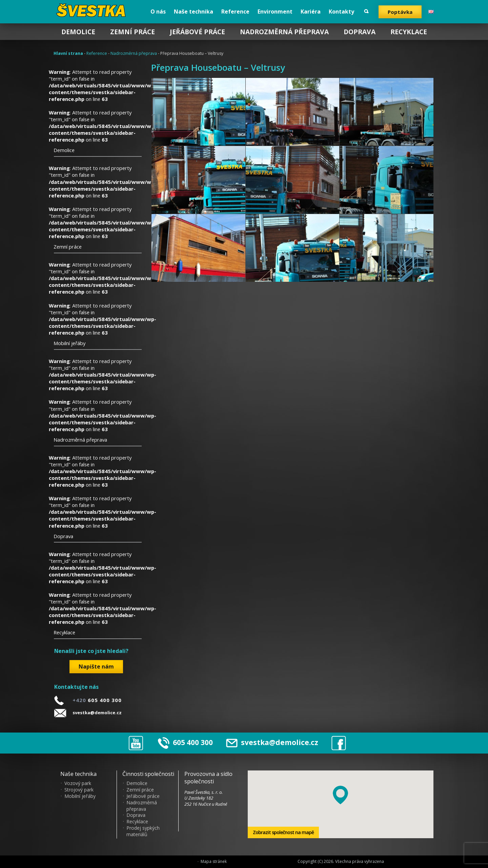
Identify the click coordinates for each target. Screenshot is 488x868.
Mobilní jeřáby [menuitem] (80, 796)
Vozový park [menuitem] (78, 783)
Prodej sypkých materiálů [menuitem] (143, 831)
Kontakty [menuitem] (341, 12)
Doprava (63, 536)
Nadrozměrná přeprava (134, 53)
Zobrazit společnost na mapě (283, 832)
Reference (97, 53)
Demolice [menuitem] (78, 32)
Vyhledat (366, 11)
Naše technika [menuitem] (194, 12)
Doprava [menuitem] (360, 32)
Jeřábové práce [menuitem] (197, 32)
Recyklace (64, 632)
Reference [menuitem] (235, 12)
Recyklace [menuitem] (409, 32)
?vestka (92, 10)
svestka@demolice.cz (97, 713)
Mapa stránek (214, 862)
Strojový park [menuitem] (79, 790)
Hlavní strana (68, 53)
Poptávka (400, 12)
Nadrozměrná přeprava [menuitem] (284, 32)
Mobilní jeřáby (69, 343)
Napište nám (96, 666)
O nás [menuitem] (158, 12)
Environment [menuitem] (275, 12)
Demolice (64, 150)
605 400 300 (193, 742)
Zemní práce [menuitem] (133, 32)
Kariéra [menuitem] (311, 12)
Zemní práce (68, 247)
